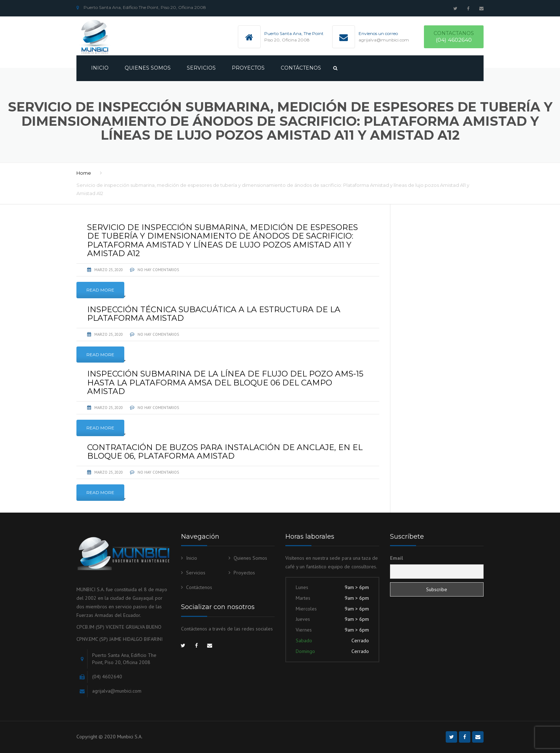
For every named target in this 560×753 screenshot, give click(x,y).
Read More (100, 290)
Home (84, 173)
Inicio (100, 68)
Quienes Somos (148, 68)
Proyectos (248, 68)
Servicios (201, 68)
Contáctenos (301, 68)
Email (396, 558)
